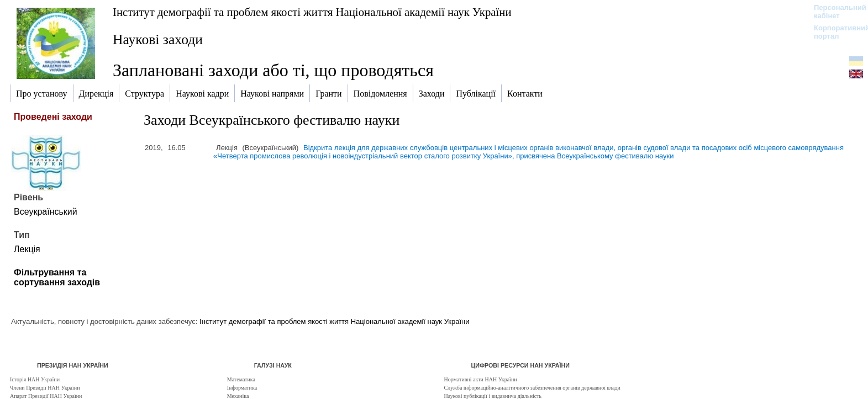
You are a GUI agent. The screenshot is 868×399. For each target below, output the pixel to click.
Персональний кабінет (835, 12)
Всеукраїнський (46, 212)
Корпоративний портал (835, 32)
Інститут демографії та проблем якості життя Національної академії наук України (312, 12)
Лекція (27, 249)
